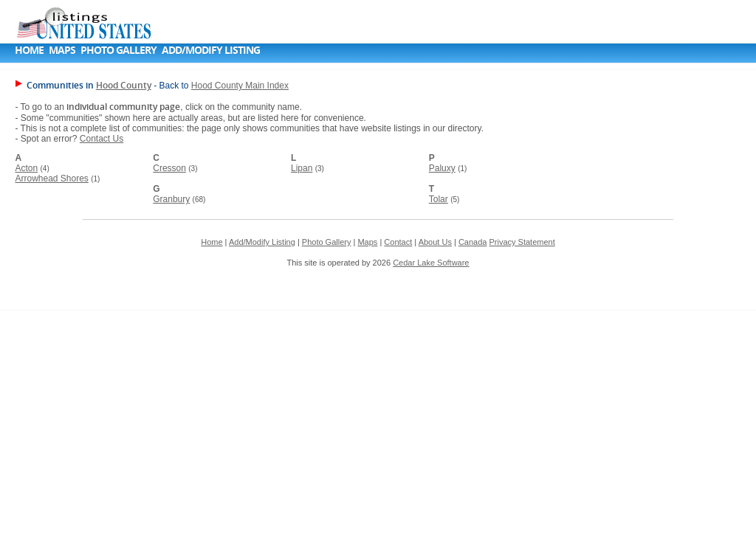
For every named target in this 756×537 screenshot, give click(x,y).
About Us (435, 242)
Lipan (302, 168)
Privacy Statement (522, 242)
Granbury (171, 199)
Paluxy (442, 168)
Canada (473, 242)
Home (29, 50)
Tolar (439, 199)
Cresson (169, 168)
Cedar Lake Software (431, 263)
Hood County (124, 85)
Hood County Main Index (240, 86)
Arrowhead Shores (51, 179)
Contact (398, 242)
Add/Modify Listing (211, 50)
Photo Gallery (118, 50)
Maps (62, 50)
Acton (26, 168)
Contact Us (102, 139)
